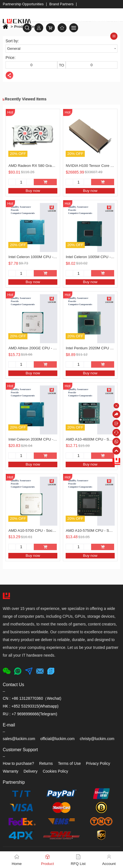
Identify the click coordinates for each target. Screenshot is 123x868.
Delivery (31, 771)
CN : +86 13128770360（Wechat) (32, 698)
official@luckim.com (58, 739)
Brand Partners (61, 4)
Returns (46, 763)
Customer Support (20, 750)
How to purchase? (18, 763)
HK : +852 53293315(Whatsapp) (31, 706)
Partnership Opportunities (23, 4)
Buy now (33, 191)
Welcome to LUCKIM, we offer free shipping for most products (58, 12)
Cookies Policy (55, 771)
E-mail (9, 725)
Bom (82, 21)
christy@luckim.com (97, 739)
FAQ (117, 21)
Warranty (11, 771)
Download (99, 21)
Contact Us (13, 685)
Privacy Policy (98, 763)
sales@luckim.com (19, 739)
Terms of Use (69, 763)
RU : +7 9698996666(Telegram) (30, 714)
